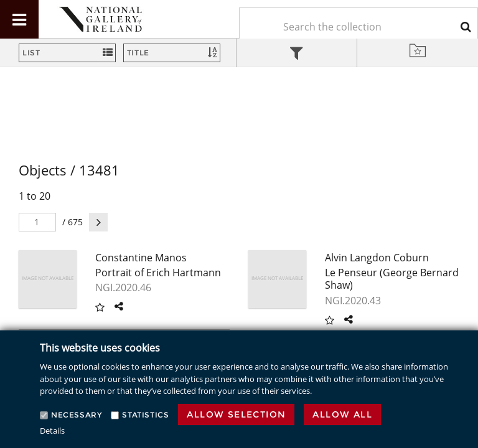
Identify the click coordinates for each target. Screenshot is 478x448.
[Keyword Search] (358, 27)
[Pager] (37, 222)
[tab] (297, 54)
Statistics (145, 415)
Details (52, 431)
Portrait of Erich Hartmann (158, 273)
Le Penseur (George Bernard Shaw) (392, 279)
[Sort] (172, 53)
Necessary (76, 415)
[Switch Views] (67, 53)
